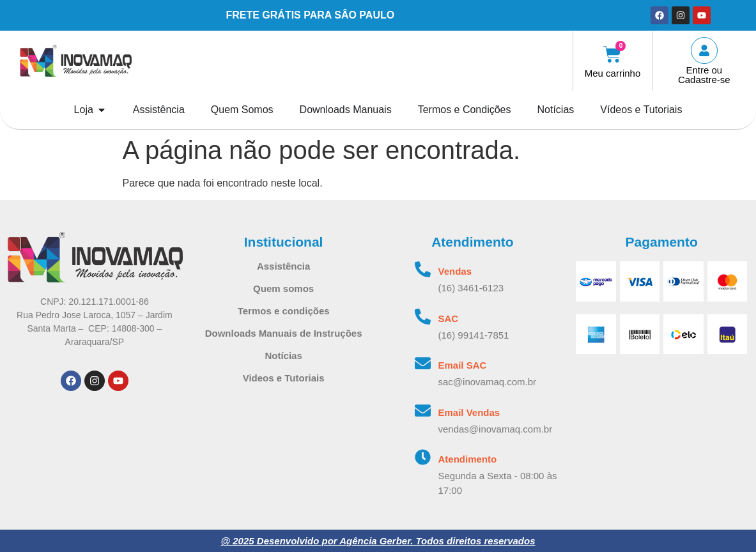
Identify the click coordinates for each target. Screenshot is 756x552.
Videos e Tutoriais (284, 378)
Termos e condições (284, 311)
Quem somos (283, 288)
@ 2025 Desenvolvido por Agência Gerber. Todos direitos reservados (378, 541)
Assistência (283, 266)
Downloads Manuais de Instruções (284, 333)
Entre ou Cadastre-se (704, 75)
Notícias (283, 356)
